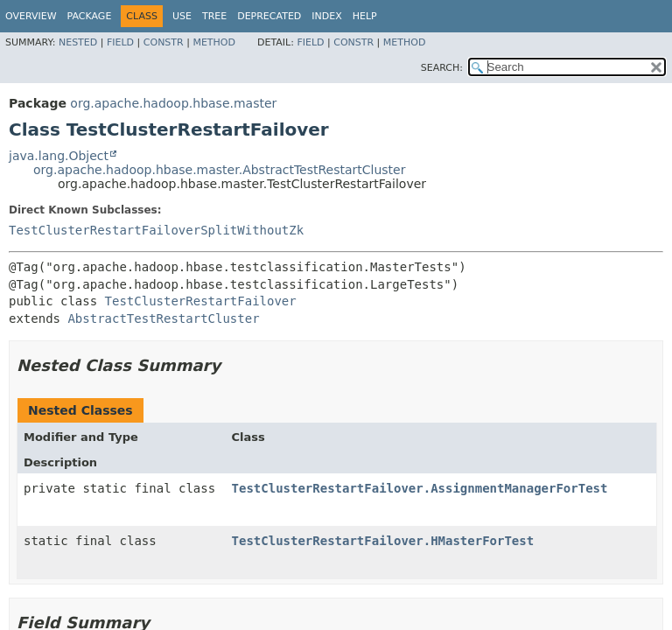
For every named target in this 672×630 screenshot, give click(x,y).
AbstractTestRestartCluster (163, 318)
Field (120, 42)
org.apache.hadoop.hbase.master (173, 103)
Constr (164, 42)
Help (365, 16)
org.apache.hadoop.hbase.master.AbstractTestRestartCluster (219, 170)
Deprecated (269, 16)
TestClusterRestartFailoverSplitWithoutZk (156, 230)
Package (90, 16)
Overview (31, 16)
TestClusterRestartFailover (201, 301)
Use (182, 16)
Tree (214, 16)
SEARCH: (442, 68)
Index (326, 16)
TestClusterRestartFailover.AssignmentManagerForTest (420, 488)
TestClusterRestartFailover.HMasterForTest (383, 541)
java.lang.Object (59, 156)
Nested (78, 42)
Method (214, 42)
